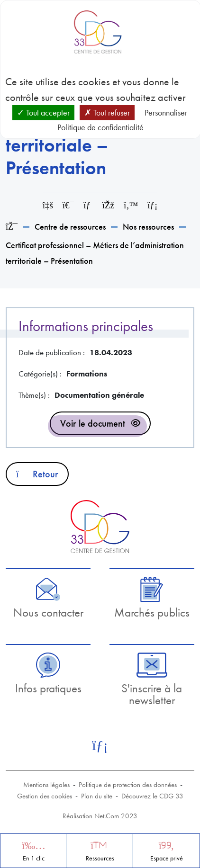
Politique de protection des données (128, 785)
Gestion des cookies (45, 796)
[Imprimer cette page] (68, 205)
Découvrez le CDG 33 (152, 796)
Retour (37, 474)
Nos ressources (148, 227)
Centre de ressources (70, 227)
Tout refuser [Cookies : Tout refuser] (107, 112)
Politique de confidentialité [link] (100, 127)
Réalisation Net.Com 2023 (100, 816)
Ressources (100, 858)
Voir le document (93, 423)
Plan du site (97, 796)
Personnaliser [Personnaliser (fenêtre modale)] (166, 112)
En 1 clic (34, 858)
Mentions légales (46, 785)
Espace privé (167, 858)
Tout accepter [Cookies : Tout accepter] (43, 112)
